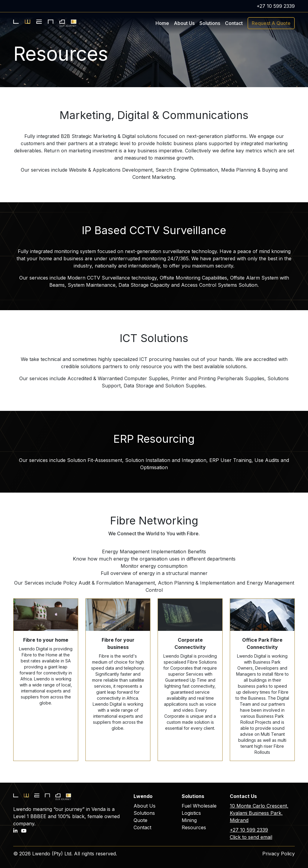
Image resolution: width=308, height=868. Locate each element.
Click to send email (251, 837)
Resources (194, 827)
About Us (184, 23)
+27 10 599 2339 (276, 6)
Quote (140, 820)
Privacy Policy (279, 854)
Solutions (144, 813)
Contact (234, 23)
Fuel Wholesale (199, 806)
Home (162, 23)
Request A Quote (271, 23)
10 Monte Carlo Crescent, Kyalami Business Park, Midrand (259, 813)
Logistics (191, 813)
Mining (189, 820)
